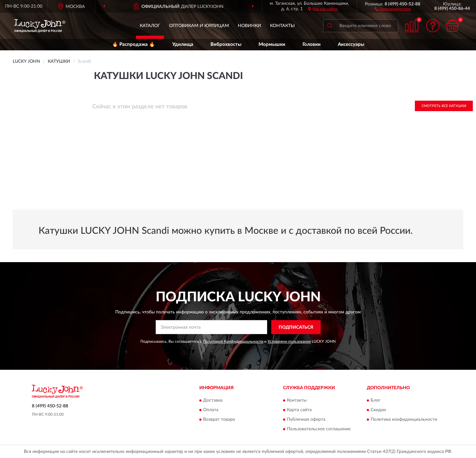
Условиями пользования (289, 341)
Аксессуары (351, 44)
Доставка (213, 400)
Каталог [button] (150, 26)
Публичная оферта (306, 419)
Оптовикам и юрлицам (199, 26)
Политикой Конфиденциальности (233, 341)
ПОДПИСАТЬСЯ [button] (296, 327)
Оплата (211, 410)
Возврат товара (219, 419)
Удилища (183, 44)
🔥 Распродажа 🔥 (134, 44)
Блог (376, 400)
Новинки (249, 26)
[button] (393, 9)
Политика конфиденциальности (404, 419)
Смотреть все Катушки (444, 106)
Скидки (378, 410)
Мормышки (272, 44)
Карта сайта (299, 410)
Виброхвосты (226, 44)
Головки (312, 44)
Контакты (282, 26)
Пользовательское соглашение (319, 429)
